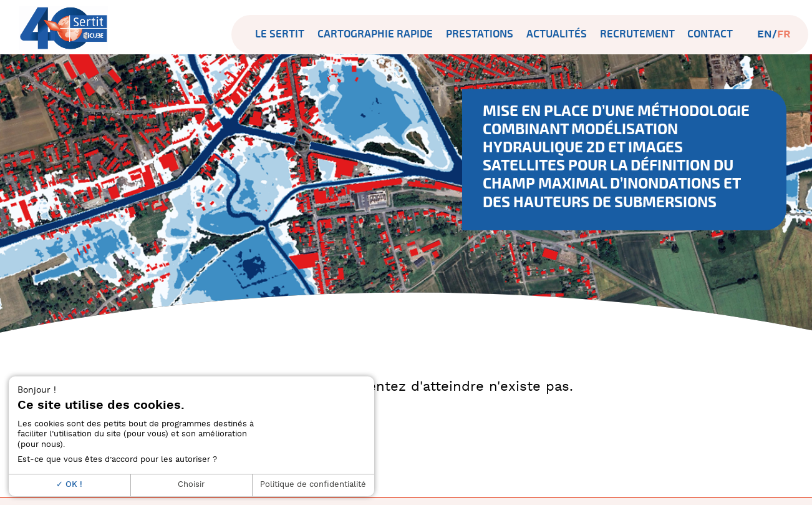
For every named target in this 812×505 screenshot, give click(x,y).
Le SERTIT (280, 34)
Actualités (557, 34)
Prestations (480, 34)
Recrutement (637, 34)
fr (784, 34)
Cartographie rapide (375, 34)
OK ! (69, 485)
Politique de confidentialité (313, 485)
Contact (710, 34)
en (765, 34)
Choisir (191, 485)
